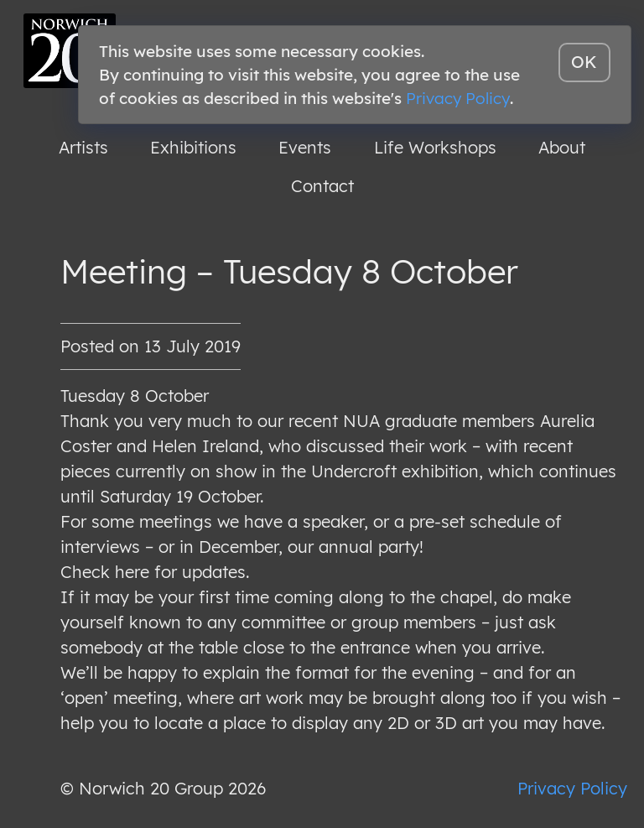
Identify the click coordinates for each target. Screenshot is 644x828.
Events (305, 147)
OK (584, 62)
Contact (322, 186)
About (562, 147)
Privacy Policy (572, 788)
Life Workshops (435, 147)
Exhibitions (193, 147)
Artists (83, 147)
